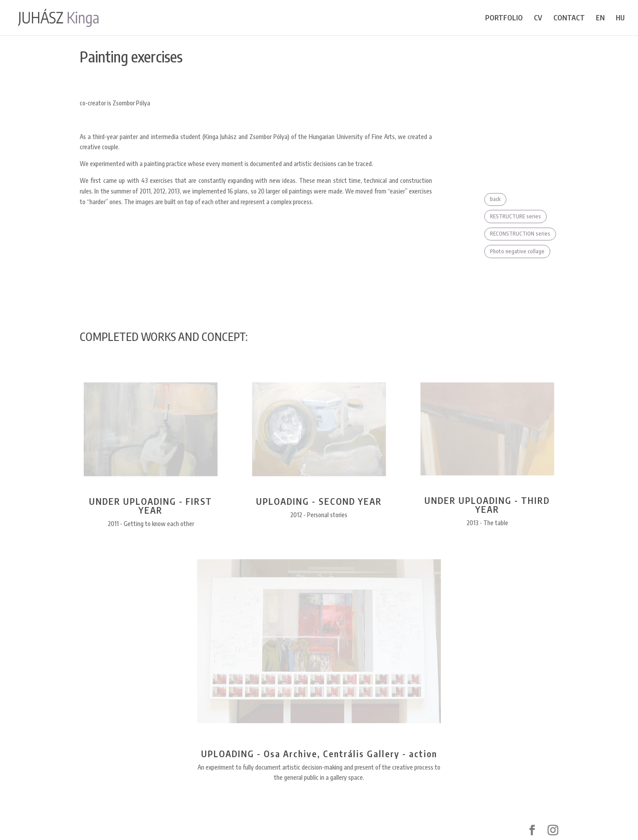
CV (538, 18)
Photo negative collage (517, 251)
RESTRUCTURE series (515, 216)
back (495, 199)
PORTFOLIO (504, 18)
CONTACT (569, 18)
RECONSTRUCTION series (520, 234)
